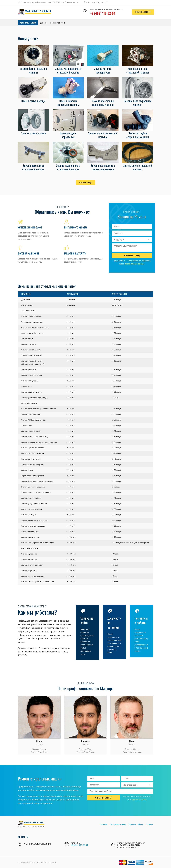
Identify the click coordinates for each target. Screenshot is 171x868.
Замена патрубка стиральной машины (138, 135)
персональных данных (135, 264)
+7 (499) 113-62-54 (103, 13)
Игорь (39, 741)
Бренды (132, 824)
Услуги (43, 23)
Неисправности (58, 23)
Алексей (85, 741)
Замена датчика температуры (103, 70)
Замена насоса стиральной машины (103, 135)
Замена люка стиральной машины (138, 103)
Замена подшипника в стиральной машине (68, 167)
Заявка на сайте (87, 620)
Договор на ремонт (28, 253)
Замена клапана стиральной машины (68, 103)
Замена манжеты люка (33, 133)
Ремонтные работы (141, 620)
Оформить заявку (28, 23)
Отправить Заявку (132, 255)
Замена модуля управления (68, 135)
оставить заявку (142, 12)
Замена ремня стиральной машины (138, 167)
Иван (132, 741)
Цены (141, 824)
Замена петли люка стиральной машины (33, 167)
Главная (104, 824)
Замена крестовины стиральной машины (103, 103)
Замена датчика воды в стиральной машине (68, 70)
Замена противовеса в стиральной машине (103, 167)
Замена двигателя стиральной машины (138, 70)
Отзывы (150, 824)
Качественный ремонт (30, 227)
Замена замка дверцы (33, 101)
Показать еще (85, 183)
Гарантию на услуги (75, 253)
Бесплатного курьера (76, 227)
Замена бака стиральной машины (33, 70)
